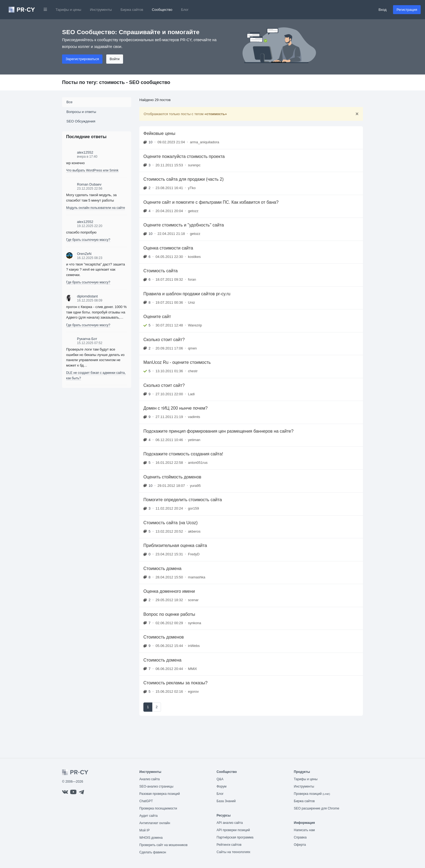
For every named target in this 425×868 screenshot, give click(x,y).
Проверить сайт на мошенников (163, 845)
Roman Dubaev (89, 184)
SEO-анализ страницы (156, 786)
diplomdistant (87, 296)
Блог (185, 10)
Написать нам (304, 830)
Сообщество (162, 10)
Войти (115, 59)
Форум (221, 786)
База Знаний (226, 801)
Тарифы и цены (68, 10)
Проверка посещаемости (158, 808)
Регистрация (407, 10)
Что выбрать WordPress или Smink (92, 170)
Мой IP (144, 830)
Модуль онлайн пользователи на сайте (96, 208)
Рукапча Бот (87, 339)
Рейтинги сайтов (229, 845)
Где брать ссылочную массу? (88, 240)
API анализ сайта (230, 823)
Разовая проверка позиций (160, 794)
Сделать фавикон (153, 852)
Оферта (300, 845)
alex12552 (85, 152)
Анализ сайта (149, 779)
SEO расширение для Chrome (317, 808)
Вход (383, 10)
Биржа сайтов (132, 10)
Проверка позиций (312, 794)
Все (69, 102)
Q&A (220, 779)
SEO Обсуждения (81, 121)
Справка (300, 837)
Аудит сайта (148, 816)
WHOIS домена (151, 838)
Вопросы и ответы (81, 112)
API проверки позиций (233, 830)
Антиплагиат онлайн (155, 823)
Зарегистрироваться (82, 59)
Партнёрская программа (235, 837)
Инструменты (101, 10)
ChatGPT (146, 801)
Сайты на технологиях (233, 852)
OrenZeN (84, 254)
